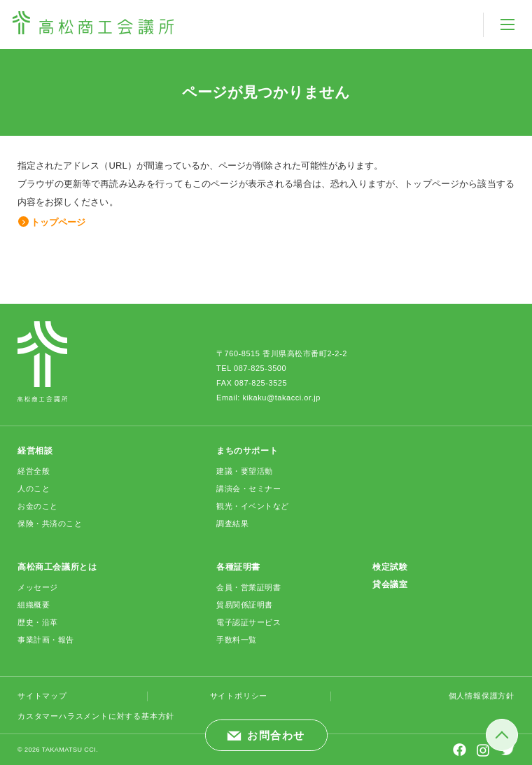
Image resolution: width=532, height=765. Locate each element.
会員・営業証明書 (248, 587)
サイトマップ (42, 696)
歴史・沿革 (38, 622)
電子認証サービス (248, 622)
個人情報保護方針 (482, 696)
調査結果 (232, 524)
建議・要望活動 (245, 471)
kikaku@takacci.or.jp (281, 398)
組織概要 (34, 605)
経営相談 (35, 451)
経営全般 (34, 471)
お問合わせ (276, 735)
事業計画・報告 (46, 640)
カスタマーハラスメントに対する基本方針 (96, 716)
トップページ (58, 222)
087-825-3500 (260, 368)
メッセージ (38, 587)
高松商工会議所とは (57, 567)
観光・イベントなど (253, 506)
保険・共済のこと (50, 524)
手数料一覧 (237, 640)
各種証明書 (238, 567)
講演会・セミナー (248, 489)
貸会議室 (390, 584)
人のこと (34, 489)
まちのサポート (247, 451)
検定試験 (390, 567)
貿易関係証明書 (245, 605)
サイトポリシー (239, 696)
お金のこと (38, 506)
